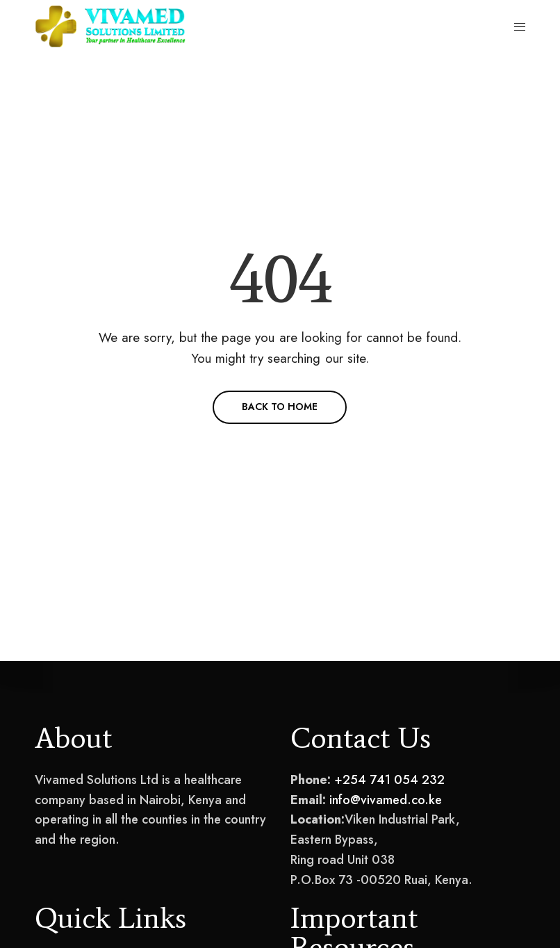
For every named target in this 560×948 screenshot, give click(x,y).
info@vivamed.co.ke (386, 800)
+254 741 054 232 (389, 780)
